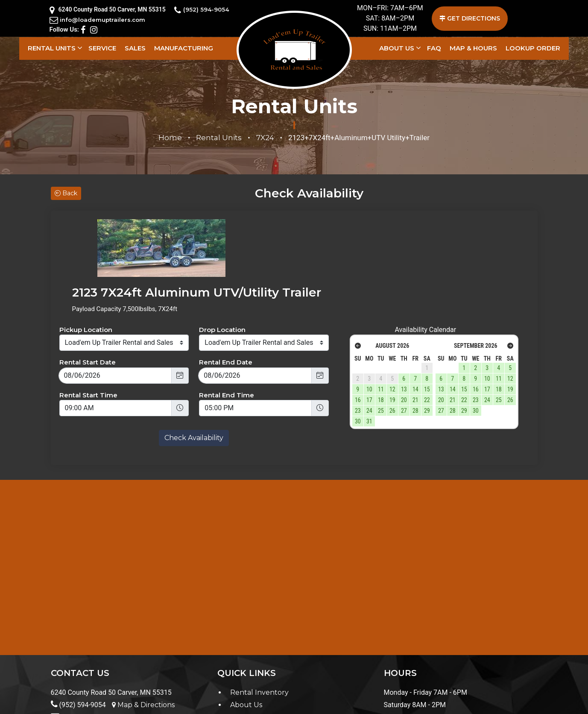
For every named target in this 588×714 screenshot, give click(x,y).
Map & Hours (473, 48)
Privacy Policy (76, 703)
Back (66, 193)
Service (102, 48)
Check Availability (194, 381)
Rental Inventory (259, 636)
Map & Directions (143, 648)
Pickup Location (86, 272)
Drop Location (222, 272)
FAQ (434, 48)
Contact (244, 660)
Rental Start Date (88, 305)
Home (170, 138)
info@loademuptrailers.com (103, 20)
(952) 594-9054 (205, 10)
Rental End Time (227, 338)
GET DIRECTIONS (470, 18)
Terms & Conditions (134, 703)
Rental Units (52, 48)
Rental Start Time (88, 338)
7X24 (265, 138)
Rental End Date (226, 305)
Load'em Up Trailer (317, 703)
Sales (135, 48)
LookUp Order (533, 48)
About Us (397, 48)
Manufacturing (184, 48)
